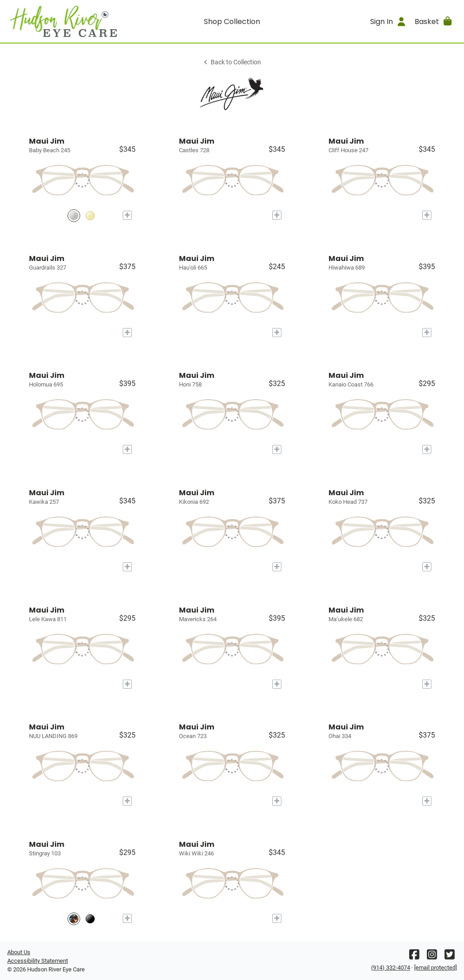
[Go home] (63, 21)
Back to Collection (232, 62)
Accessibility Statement (38, 961)
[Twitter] (449, 957)
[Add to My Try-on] (127, 215)
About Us (19, 952)
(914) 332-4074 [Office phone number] (391, 968)
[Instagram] (432, 957)
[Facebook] (414, 957)
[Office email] (435, 968)
